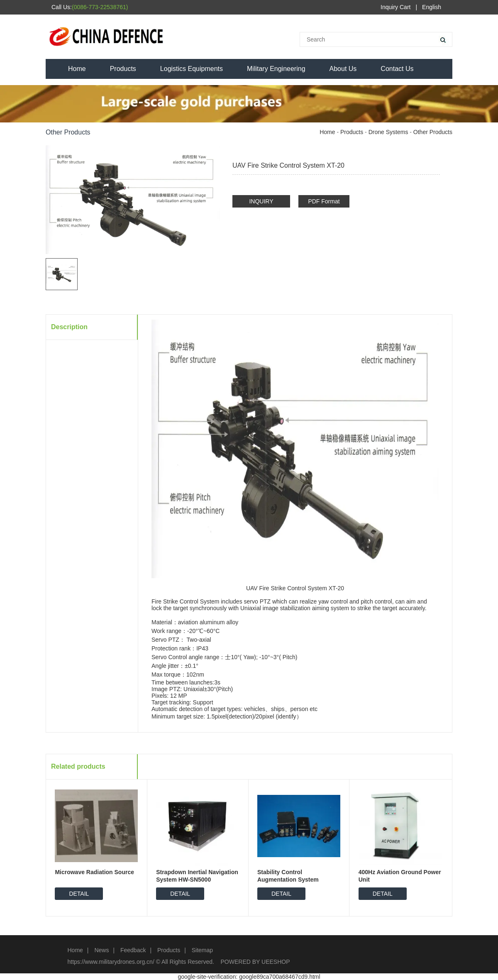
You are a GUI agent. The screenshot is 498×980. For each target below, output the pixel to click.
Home (77, 69)
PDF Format (324, 201)
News (101, 950)
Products (123, 69)
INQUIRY (261, 201)
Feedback (133, 950)
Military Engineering (276, 69)
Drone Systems (388, 132)
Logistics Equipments (192, 69)
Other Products (433, 132)
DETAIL (79, 894)
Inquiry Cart (395, 7)
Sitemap (202, 950)
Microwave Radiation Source (94, 872)
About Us (343, 69)
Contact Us (397, 69)
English (432, 7)
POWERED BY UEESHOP (255, 962)
